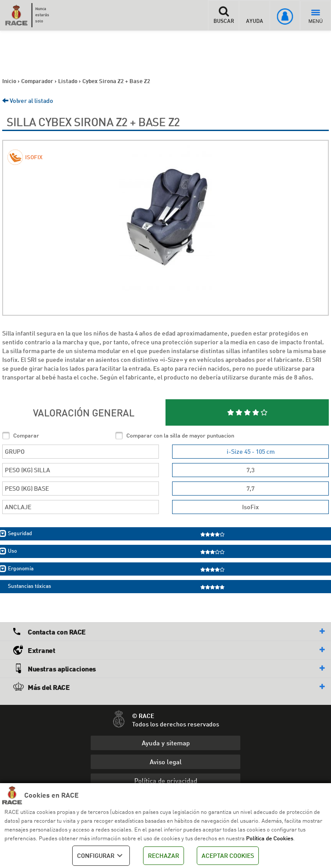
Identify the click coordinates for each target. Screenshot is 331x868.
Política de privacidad (166, 780)
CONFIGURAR (101, 856)
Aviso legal (166, 762)
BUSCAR (224, 15)
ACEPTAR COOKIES (228, 855)
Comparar (26, 435)
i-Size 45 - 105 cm (251, 451)
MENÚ (316, 17)
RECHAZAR (164, 855)
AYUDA (255, 15)
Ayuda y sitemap (166, 743)
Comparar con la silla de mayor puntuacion (180, 435)
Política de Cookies (270, 838)
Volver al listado (28, 100)
